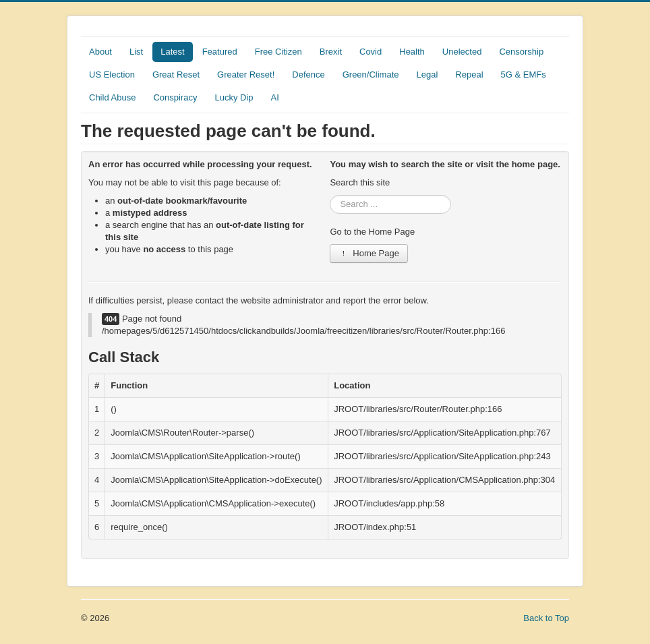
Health (412, 52)
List (136, 52)
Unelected (462, 52)
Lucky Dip (234, 97)
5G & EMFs (524, 75)
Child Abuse (112, 97)
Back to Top (546, 618)
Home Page (369, 253)
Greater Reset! (246, 75)
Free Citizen (278, 52)
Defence (308, 75)
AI (275, 97)
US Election (112, 75)
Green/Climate (371, 75)
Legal (427, 75)
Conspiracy (175, 97)
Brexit (331, 52)
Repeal (469, 75)
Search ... (330, 195)
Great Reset (176, 75)
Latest (172, 52)
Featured (220, 52)
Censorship (521, 52)
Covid (371, 52)
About (100, 52)
